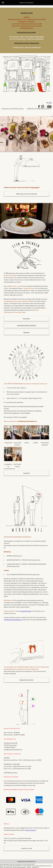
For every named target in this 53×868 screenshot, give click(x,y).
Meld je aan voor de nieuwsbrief (27, 194)
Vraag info (26, 473)
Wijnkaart (27, 332)
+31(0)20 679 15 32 (31, 109)
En (50, 103)
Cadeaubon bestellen (26, 680)
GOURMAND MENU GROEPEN (26, 325)
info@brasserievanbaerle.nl (44, 109)
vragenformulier (26, 611)
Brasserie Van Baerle (27, 3)
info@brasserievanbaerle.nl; (13, 620)
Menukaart (26, 319)
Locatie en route (26, 848)
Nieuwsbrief (35, 187)
